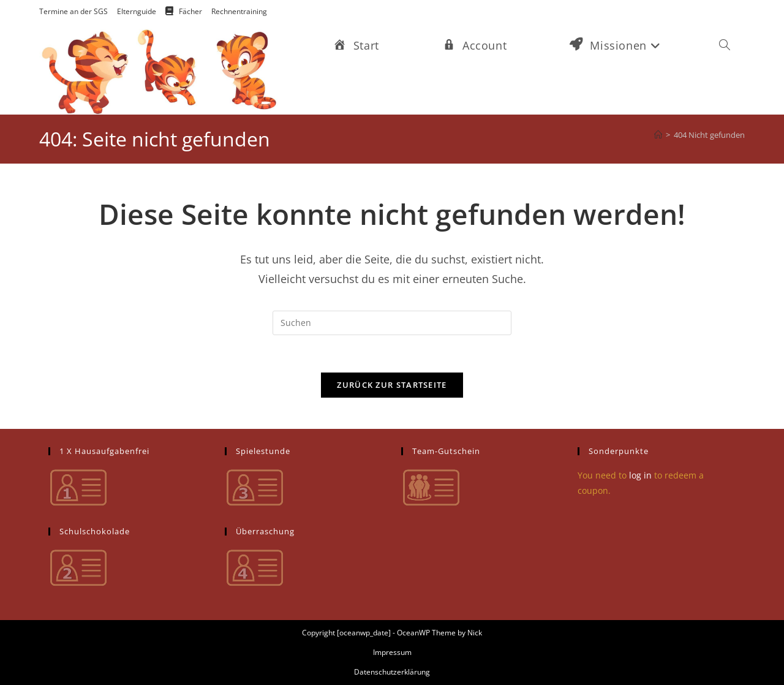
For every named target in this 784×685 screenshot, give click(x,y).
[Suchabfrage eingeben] (392, 323)
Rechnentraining (239, 11)
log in (640, 475)
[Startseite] (658, 135)
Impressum (392, 652)
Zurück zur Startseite (392, 385)
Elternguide (137, 11)
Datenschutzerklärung (392, 672)
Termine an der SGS (73, 11)
